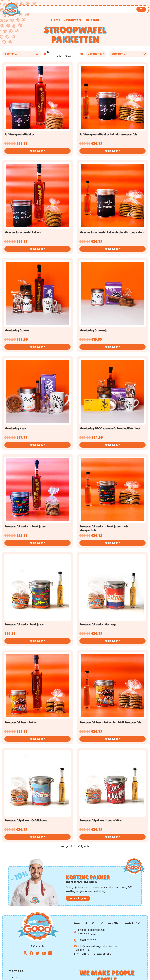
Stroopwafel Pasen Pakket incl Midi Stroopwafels (110, 722)
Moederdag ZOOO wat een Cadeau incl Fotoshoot (110, 428)
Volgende (84, 846)
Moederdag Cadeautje (93, 330)
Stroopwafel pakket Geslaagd (98, 624)
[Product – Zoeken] (22, 54)
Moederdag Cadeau (17, 330)
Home (56, 20)
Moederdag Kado (15, 428)
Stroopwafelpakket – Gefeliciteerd (26, 820)
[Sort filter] (128, 54)
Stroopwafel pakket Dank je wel (24, 624)
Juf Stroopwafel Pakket (19, 134)
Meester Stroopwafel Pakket (23, 232)
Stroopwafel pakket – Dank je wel (25, 526)
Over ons (13, 977)
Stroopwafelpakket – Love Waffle (101, 820)
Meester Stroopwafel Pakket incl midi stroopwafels (112, 232)
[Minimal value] (63, 54)
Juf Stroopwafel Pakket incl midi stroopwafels (108, 134)
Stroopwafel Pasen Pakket (21, 722)
